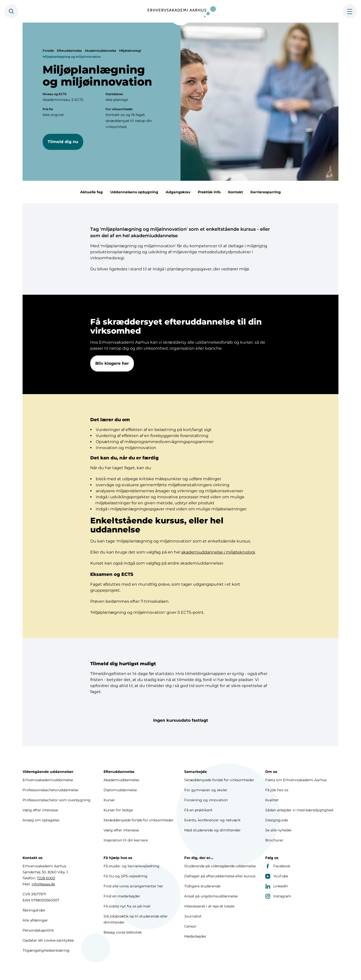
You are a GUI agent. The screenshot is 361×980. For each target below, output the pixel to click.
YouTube (277, 876)
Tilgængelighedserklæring (46, 950)
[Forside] (180, 11)
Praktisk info (209, 192)
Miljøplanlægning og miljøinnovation (72, 57)
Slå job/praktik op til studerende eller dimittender (136, 919)
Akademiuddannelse (100, 51)
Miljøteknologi (130, 51)
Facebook (278, 866)
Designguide (277, 820)
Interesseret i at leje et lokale (209, 906)
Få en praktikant (198, 810)
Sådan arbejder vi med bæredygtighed (299, 810)
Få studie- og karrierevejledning (131, 866)
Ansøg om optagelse (41, 820)
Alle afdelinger (35, 920)
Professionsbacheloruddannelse (50, 790)
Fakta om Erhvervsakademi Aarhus (296, 780)
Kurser (109, 800)
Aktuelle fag (92, 192)
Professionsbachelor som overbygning (57, 800)
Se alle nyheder (279, 830)
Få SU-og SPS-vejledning (125, 876)
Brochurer (274, 840)
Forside (48, 51)
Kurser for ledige (118, 810)
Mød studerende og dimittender (212, 830)
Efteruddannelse (69, 51)
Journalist (193, 916)
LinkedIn (277, 886)
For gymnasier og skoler (206, 790)
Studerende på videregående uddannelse (220, 866)
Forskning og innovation (206, 800)
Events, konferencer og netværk (212, 820)
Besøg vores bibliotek (123, 932)
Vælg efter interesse (40, 810)
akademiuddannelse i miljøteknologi (218, 553)
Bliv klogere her (112, 364)
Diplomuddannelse (120, 790)
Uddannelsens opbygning (134, 192)
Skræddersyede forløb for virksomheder (139, 820)
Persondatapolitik (38, 930)
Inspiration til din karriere (126, 840)
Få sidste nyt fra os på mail (127, 906)
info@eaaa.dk (43, 884)
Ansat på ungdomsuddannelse (211, 896)
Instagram (278, 896)
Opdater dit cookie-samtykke (48, 940)
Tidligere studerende (202, 886)
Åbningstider (34, 910)
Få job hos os (277, 790)
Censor (190, 926)
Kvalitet (272, 800)
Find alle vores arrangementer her (133, 886)
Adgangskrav (178, 192)
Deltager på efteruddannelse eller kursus (220, 876)
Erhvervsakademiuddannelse (48, 780)
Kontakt (236, 192)
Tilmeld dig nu (63, 142)
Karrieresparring (266, 192)
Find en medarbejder (122, 896)
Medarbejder (195, 936)
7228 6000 (46, 878)
